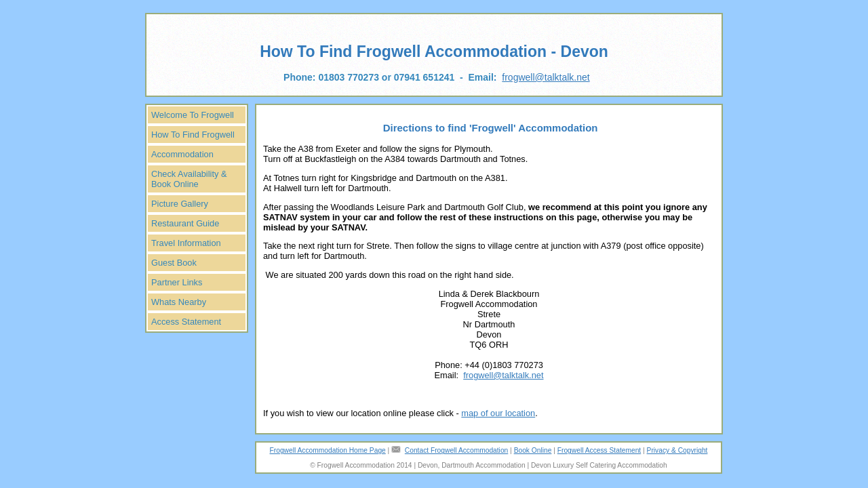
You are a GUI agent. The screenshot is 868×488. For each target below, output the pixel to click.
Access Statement (186, 322)
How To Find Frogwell (193, 135)
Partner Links (177, 282)
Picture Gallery (180, 204)
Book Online (533, 450)
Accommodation (182, 154)
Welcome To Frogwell (193, 115)
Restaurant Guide (185, 223)
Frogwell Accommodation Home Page (328, 450)
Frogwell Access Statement (599, 450)
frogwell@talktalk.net (546, 77)
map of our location (498, 413)
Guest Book (174, 263)
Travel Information (186, 243)
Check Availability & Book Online (189, 179)
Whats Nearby (179, 302)
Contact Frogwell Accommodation (456, 450)
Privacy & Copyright (677, 450)
